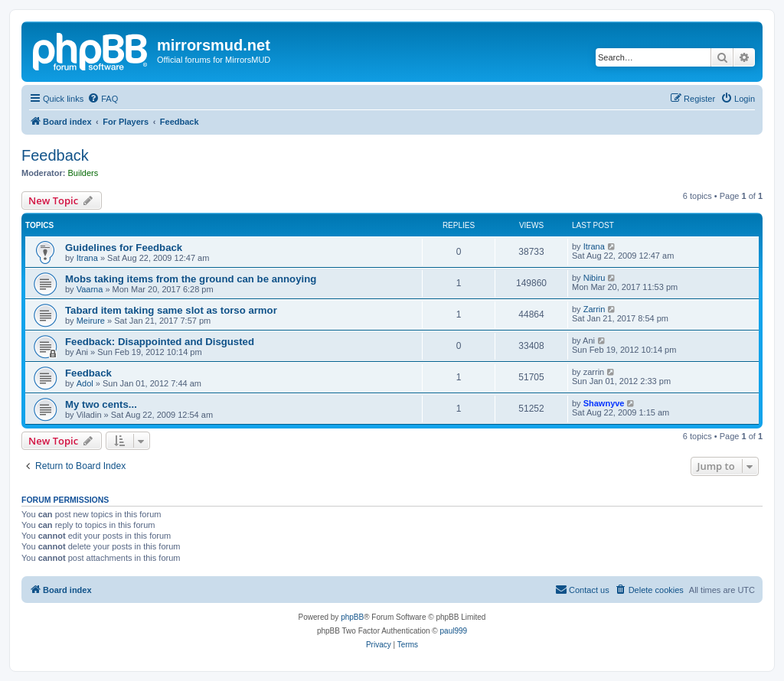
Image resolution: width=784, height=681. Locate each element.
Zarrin (595, 309)
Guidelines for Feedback (124, 248)
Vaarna (90, 289)
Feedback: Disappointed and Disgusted (160, 342)
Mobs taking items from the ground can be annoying (191, 279)
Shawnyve (604, 403)
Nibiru (595, 278)
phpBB (352, 617)
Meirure (91, 321)
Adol (85, 383)
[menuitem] (103, 99)
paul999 (454, 631)
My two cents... (101, 404)
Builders (83, 173)
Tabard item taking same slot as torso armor (171, 310)
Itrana (87, 258)
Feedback (55, 155)
